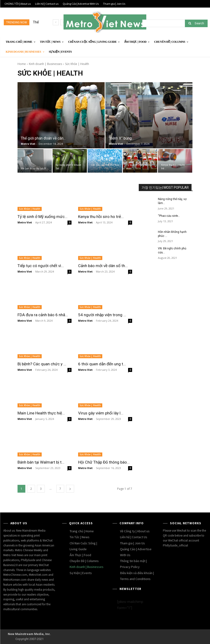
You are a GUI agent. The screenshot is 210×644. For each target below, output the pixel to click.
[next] (63, 22)
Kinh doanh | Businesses (45, 64)
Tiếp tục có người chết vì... (41, 266)
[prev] (56, 22)
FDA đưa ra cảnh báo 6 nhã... (43, 315)
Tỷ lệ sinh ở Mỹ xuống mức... (42, 217)
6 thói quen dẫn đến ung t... (102, 364)
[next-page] (70, 489)
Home (22, 64)
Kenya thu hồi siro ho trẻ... (101, 217)
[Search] (196, 23)
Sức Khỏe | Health (30, 209)
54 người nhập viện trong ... (102, 315)
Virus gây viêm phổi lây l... (101, 413)
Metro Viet (28, 144)
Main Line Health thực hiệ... (41, 413)
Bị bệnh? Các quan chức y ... (42, 364)
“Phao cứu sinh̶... (169, 216)
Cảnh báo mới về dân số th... (103, 266)
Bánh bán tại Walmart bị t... (41, 462)
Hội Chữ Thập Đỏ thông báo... (104, 462)
